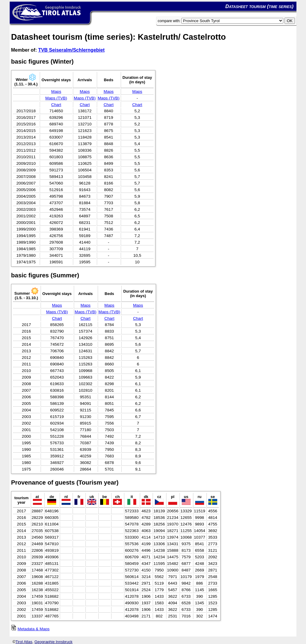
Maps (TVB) (56, 98)
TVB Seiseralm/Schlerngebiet (71, 50)
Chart (56, 105)
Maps (56, 92)
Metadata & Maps (34, 629)
